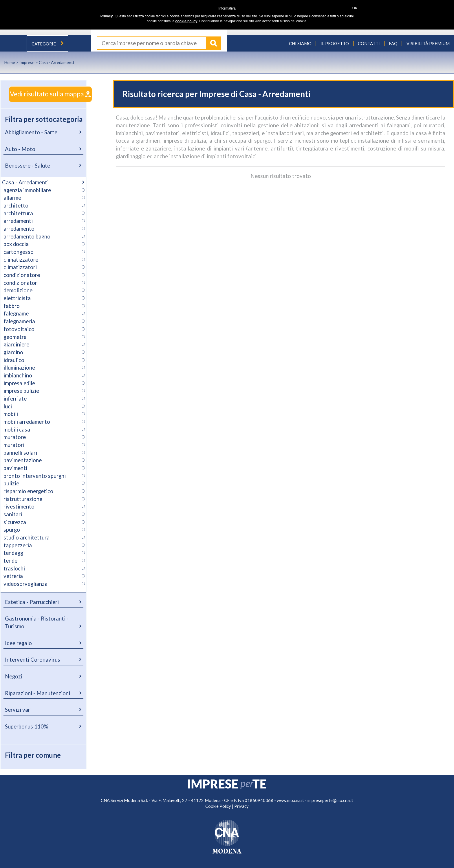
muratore (15, 437)
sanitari (13, 514)
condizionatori (21, 283)
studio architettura (26, 537)
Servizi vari (18, 710)
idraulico (14, 360)
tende (10, 561)
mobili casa (17, 430)
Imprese (27, 62)
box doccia (16, 244)
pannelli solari (20, 453)
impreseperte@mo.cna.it (330, 800)
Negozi (14, 676)
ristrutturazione (23, 499)
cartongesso (19, 252)
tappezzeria (18, 545)
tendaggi (14, 553)
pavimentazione (23, 460)
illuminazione (19, 368)
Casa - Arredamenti (25, 182)
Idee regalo (18, 643)
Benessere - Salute (28, 166)
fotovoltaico (19, 329)
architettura (18, 213)
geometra (15, 337)
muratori (14, 445)
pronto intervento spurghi (35, 476)
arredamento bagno (27, 236)
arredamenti (18, 221)
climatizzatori (20, 267)
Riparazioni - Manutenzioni (37, 693)
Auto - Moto (20, 149)
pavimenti (15, 468)
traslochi (14, 568)
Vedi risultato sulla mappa (50, 94)
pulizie (11, 483)
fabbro (12, 306)
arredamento (19, 229)
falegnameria (19, 321)
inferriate (15, 399)
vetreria (13, 576)
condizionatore (22, 275)
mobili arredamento (27, 422)
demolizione (18, 290)
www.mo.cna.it (290, 800)
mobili (11, 414)
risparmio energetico (28, 491)
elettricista (17, 298)
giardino (13, 352)
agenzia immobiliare (27, 190)
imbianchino (18, 375)
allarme (12, 198)
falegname (16, 313)
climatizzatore (21, 260)
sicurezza (15, 522)
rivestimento (19, 507)
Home (10, 62)
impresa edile (19, 383)
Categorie (47, 44)
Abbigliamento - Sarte (31, 132)
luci (8, 406)
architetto (16, 205)
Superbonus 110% (26, 726)
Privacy (241, 806)
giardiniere (16, 344)
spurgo (12, 530)
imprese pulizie (21, 391)
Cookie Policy (218, 806)
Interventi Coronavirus (33, 660)
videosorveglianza (25, 584)
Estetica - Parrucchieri (32, 602)
